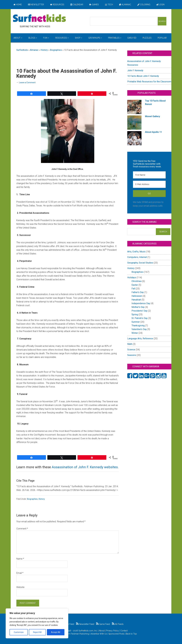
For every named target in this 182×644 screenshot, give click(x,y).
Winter (135, 333)
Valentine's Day (139, 329)
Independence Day (141, 303)
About (102, 631)
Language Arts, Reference (140, 338)
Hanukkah (136, 300)
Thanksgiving (138, 326)
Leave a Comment (27, 82)
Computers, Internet (137, 257)
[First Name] (149, 175)
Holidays (132, 277)
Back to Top (131, 634)
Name (20, 559)
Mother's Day (138, 307)
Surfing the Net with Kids (39, 18)
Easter (135, 285)
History (44, 50)
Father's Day (138, 292)
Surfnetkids (22, 50)
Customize (19, 632)
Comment (22, 529)
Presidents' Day (139, 311)
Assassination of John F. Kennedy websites (85, 467)
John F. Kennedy (135, 70)
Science (131, 350)
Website (20, 587)
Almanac (34, 50)
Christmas (137, 281)
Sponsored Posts (116, 634)
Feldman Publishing (80, 634)
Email (20, 573)
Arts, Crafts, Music (136, 252)
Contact (124, 631)
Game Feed (103, 624)
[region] (37, 623)
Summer (136, 322)
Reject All (37, 632)
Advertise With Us (99, 634)
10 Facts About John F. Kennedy (143, 76)
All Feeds (118, 624)
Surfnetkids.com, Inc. (88, 631)
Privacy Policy (112, 631)
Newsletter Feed (85, 624)
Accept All (56, 632)
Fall (133, 289)
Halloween (137, 296)
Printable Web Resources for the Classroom (149, 82)
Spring (135, 314)
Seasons (132, 355)
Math (130, 344)
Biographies (56, 50)
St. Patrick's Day (140, 318)
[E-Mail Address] (149, 184)
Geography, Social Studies (140, 263)
